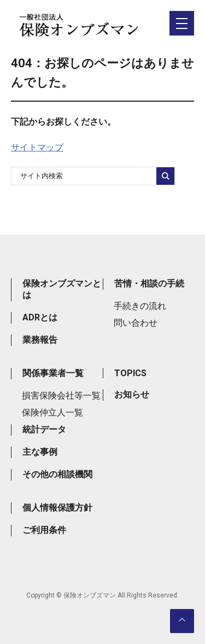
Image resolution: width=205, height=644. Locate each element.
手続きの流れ (140, 306)
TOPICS (130, 373)
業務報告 (40, 340)
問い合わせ (136, 323)
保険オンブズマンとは (62, 289)
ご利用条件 (44, 530)
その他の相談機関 (57, 474)
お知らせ (132, 394)
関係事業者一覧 (53, 373)
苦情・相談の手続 (149, 283)
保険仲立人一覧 (52, 412)
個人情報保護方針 (57, 508)
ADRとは (40, 317)
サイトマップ (37, 147)
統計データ (44, 429)
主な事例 (40, 452)
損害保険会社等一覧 (61, 396)
